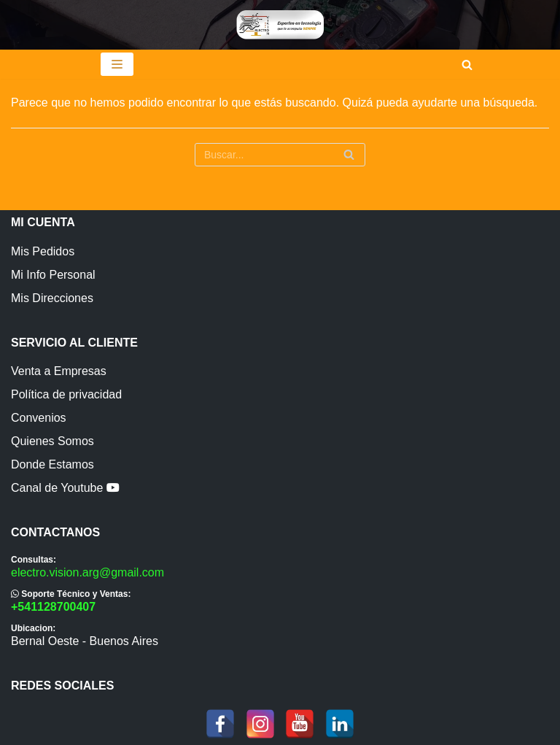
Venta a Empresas (59, 371)
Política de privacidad (66, 394)
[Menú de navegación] (117, 64)
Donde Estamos (52, 464)
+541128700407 (53, 607)
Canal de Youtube (65, 488)
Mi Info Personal (53, 275)
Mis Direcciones (52, 298)
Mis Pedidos (43, 251)
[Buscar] (467, 65)
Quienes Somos (52, 441)
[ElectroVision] (280, 25)
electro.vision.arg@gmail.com (87, 572)
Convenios (39, 418)
